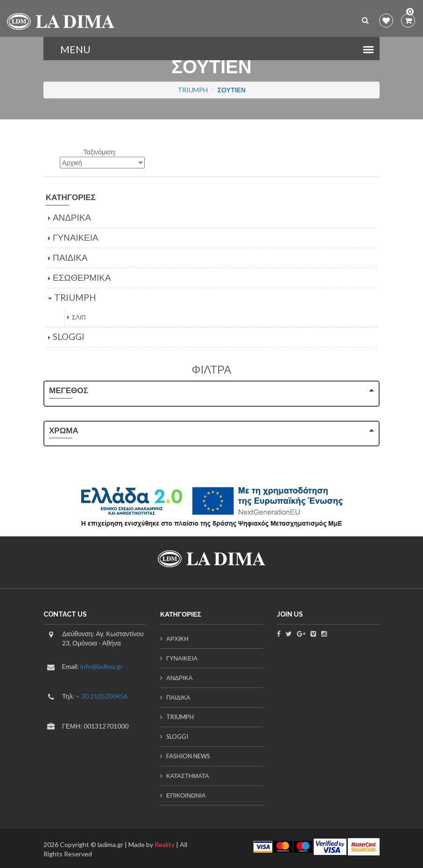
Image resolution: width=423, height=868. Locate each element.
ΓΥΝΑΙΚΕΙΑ (76, 237)
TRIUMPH (193, 90)
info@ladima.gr (102, 666)
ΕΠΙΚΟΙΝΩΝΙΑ (186, 795)
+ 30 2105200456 (102, 696)
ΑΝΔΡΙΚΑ (72, 217)
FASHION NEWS (188, 756)
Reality (164, 844)
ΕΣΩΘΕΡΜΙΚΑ (82, 277)
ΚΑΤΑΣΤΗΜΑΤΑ (188, 776)
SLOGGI (69, 337)
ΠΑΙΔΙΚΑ (70, 257)
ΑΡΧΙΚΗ (177, 639)
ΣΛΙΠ (79, 317)
